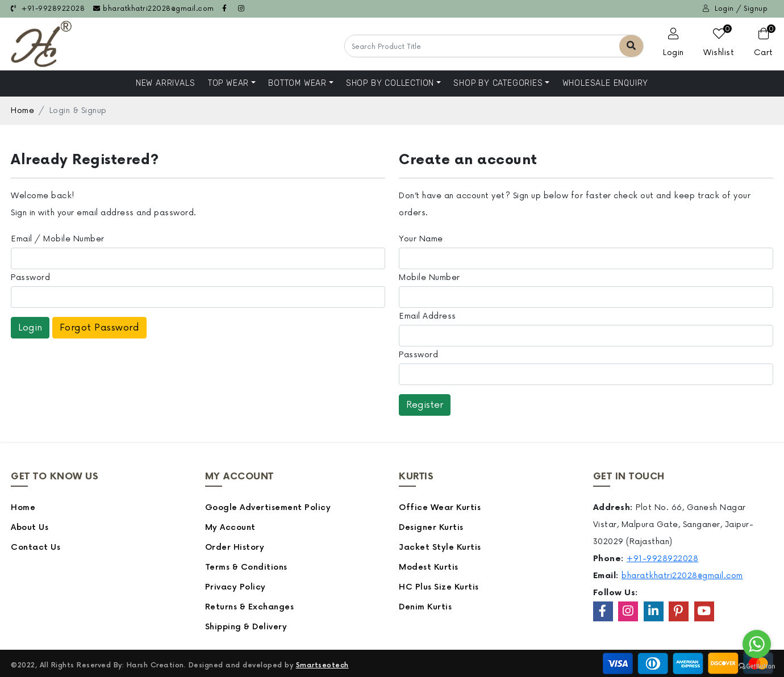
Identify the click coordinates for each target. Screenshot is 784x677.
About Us (30, 527)
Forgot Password (100, 328)
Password (30, 277)
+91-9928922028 (48, 9)
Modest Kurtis (429, 567)
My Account (230, 527)
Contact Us (36, 547)
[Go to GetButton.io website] (757, 666)
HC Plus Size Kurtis (439, 587)
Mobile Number (429, 277)
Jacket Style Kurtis (440, 547)
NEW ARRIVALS (166, 83)
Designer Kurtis (431, 527)
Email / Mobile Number (58, 239)
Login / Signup (735, 9)
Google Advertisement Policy (268, 507)
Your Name (421, 239)
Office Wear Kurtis (440, 507)
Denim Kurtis (425, 607)
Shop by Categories (498, 83)
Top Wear (228, 83)
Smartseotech (322, 665)
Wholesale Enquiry (606, 83)
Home (22, 110)
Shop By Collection (390, 83)
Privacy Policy (235, 587)
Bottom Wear (297, 83)
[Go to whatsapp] (757, 644)
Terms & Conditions (246, 567)
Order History (235, 547)
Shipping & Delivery (246, 627)
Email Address (428, 316)
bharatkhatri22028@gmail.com (154, 9)
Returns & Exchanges (250, 607)
